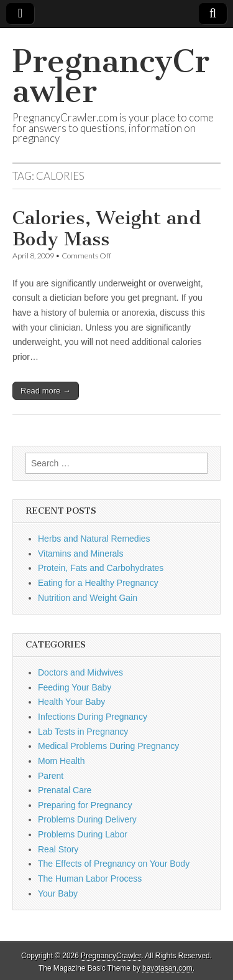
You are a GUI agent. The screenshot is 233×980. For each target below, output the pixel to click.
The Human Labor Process (90, 879)
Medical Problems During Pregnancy (108, 746)
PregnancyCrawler (111, 76)
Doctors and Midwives (80, 672)
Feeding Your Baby (75, 687)
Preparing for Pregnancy (85, 805)
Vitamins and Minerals (80, 554)
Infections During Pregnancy (93, 717)
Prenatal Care (65, 790)
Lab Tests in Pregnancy (83, 732)
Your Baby (58, 893)
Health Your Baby (71, 702)
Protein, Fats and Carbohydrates (101, 568)
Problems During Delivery (87, 819)
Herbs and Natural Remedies (94, 539)
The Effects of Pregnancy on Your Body (114, 864)
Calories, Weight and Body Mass (107, 229)
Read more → (46, 391)
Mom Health (61, 761)
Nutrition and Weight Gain (88, 598)
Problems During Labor (83, 834)
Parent (51, 776)
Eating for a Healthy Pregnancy (98, 583)
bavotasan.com (167, 968)
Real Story (58, 849)
